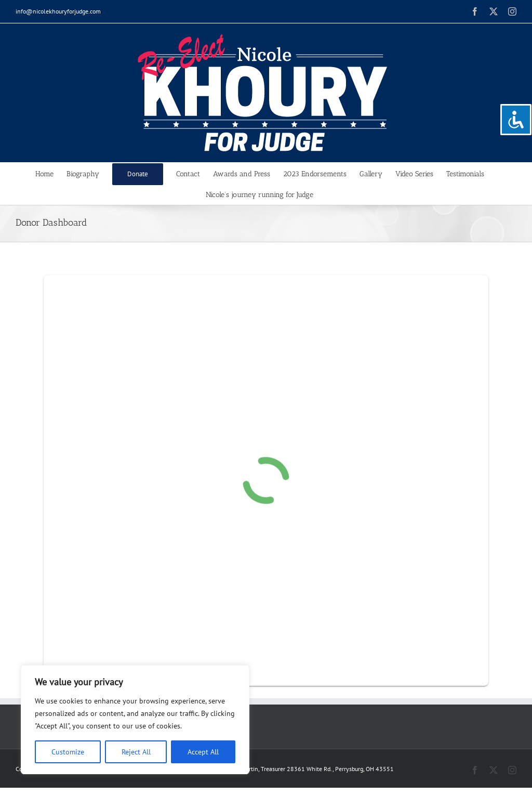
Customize (68, 752)
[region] (135, 720)
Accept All (203, 752)
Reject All (136, 752)
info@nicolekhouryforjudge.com (58, 11)
